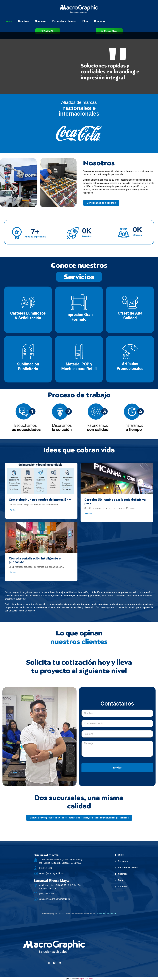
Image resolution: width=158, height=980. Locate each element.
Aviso (106, 914)
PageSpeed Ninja (86, 979)
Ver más (13, 510)
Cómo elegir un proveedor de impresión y (40, 500)
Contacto (99, 21)
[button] (79, 818)
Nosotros (24, 21)
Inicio (9, 21)
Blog (85, 21)
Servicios (41, 21)
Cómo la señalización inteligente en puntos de (36, 560)
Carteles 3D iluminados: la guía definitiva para (115, 501)
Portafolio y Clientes (64, 21)
